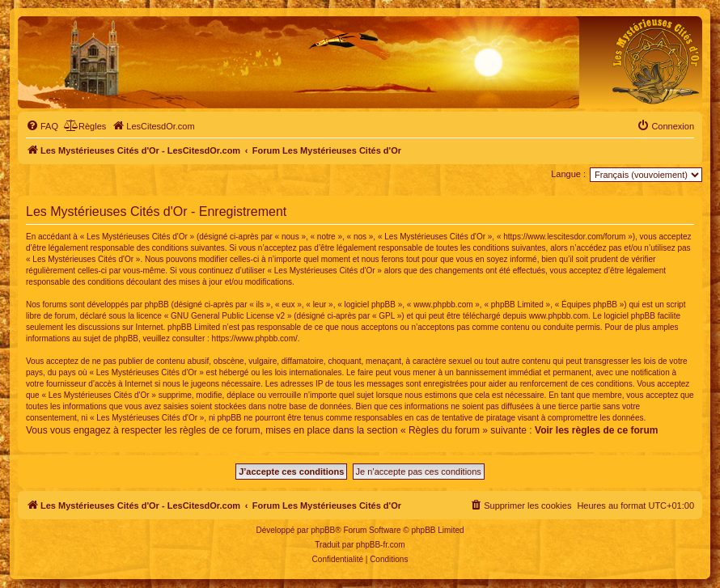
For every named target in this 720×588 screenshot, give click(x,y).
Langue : (568, 174)
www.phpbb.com (559, 316)
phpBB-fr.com (381, 545)
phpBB (323, 530)
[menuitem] (42, 126)
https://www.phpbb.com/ (255, 338)
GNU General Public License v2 (228, 316)
